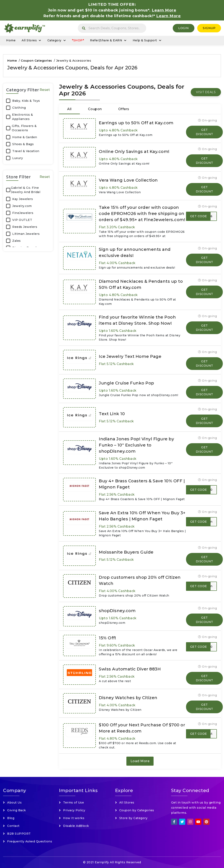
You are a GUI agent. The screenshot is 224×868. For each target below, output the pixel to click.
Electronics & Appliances (23, 117)
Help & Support (145, 40)
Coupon (95, 109)
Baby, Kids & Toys (26, 101)
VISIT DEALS (206, 92)
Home (11, 40)
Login (184, 28)
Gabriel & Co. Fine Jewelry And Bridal (26, 190)
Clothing (19, 108)
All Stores (29, 40)
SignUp (209, 28)
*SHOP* (78, 40)
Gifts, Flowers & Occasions (24, 128)
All (69, 109)
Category (54, 40)
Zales (17, 241)
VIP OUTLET (22, 220)
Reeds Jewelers (25, 227)
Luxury (18, 158)
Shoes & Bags (23, 144)
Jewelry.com (22, 206)
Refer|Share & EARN (106, 40)
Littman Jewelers (26, 234)
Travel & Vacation (26, 151)
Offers (124, 109)
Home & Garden (25, 137)
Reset (45, 90)
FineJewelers (23, 213)
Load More (140, 761)
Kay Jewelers (23, 199)
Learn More (168, 16)
